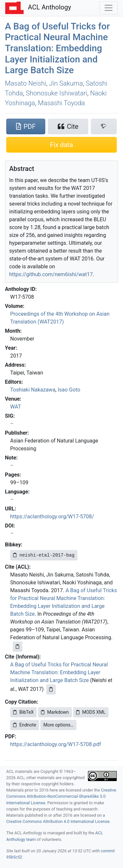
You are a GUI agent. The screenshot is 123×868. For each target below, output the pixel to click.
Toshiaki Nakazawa (33, 390)
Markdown (55, 712)
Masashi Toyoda (61, 103)
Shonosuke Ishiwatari (57, 93)
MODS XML (91, 712)
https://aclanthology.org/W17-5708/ (52, 517)
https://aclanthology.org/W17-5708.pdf (56, 744)
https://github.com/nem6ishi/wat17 (51, 274)
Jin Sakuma (66, 83)
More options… (58, 725)
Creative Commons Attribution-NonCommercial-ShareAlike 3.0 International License (61, 796)
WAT (16, 407)
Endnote (25, 725)
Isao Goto (69, 390)
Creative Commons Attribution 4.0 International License (58, 821)
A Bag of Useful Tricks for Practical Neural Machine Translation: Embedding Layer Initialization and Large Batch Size (57, 48)
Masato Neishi (26, 83)
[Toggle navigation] (109, 8)
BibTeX (23, 712)
